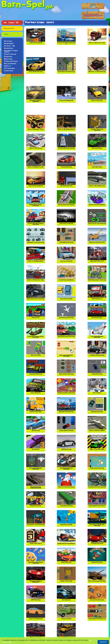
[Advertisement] (67, 52)
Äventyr (9, 71)
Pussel (8, 57)
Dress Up (10, 46)
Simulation (11, 61)
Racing (8, 59)
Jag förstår (103, 642)
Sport (8, 66)
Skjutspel (10, 64)
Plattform (10, 54)
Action (8, 41)
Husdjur (9, 48)
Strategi (10, 68)
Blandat (9, 44)
